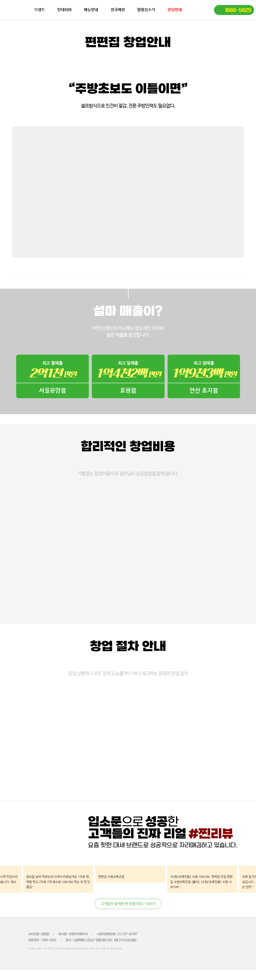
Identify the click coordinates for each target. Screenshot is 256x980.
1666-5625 (238, 10)
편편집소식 (146, 10)
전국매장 (118, 10)
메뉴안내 (91, 10)
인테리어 (64, 10)
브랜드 (40, 10)
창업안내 (175, 10)
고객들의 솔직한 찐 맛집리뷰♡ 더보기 (128, 904)
